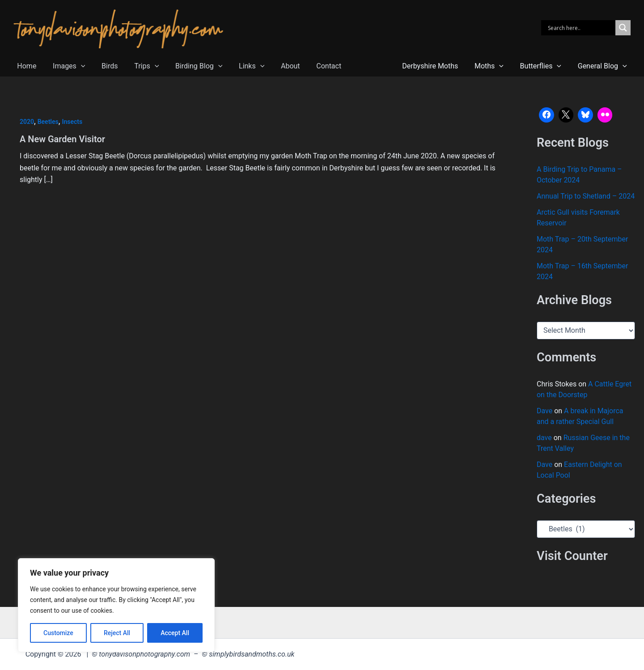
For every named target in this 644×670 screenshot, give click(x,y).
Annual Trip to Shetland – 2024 (586, 196)
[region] (116, 605)
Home (26, 66)
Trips (139, 66)
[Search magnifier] (623, 28)
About (277, 66)
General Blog (603, 66)
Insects (72, 122)
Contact (313, 66)
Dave (544, 411)
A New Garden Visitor (62, 139)
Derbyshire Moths (438, 66)
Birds (104, 66)
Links (240, 66)
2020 (27, 122)
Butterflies (544, 66)
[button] (78, 66)
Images (66, 66)
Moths (494, 66)
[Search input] (580, 28)
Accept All (175, 633)
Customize (58, 633)
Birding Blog (189, 66)
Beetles (48, 122)
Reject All (117, 633)
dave (544, 438)
